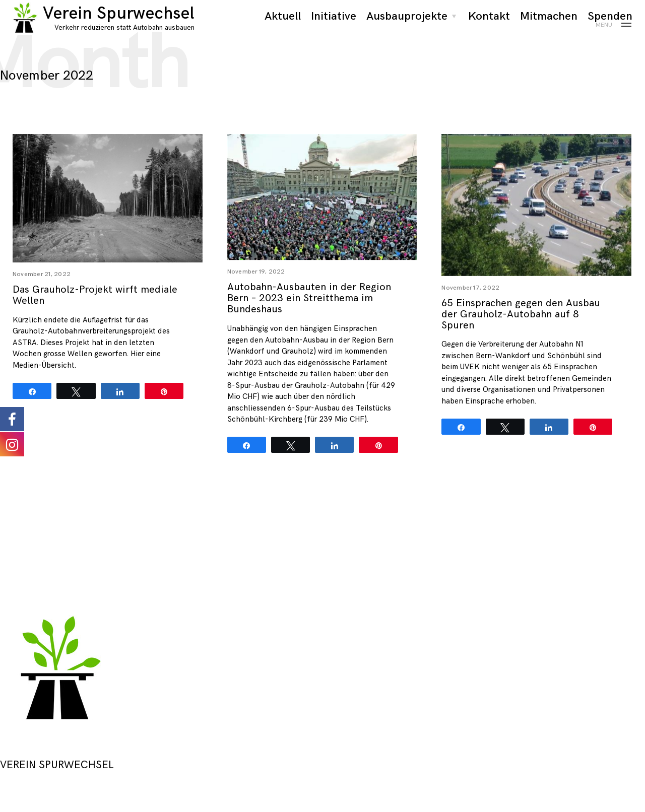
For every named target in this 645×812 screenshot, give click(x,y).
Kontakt (489, 26)
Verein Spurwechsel (119, 23)
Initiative (334, 26)
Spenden (610, 26)
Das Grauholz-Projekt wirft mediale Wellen (95, 305)
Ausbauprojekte (407, 26)
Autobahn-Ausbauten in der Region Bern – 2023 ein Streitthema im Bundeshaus (309, 308)
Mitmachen (549, 26)
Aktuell (283, 26)
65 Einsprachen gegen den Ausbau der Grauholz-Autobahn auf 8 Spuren (521, 324)
